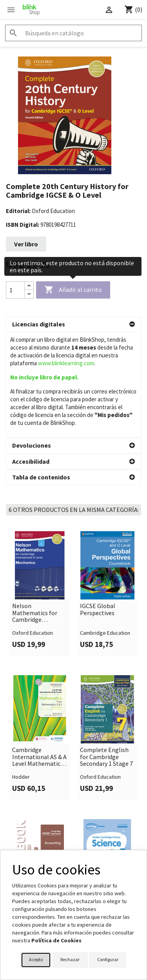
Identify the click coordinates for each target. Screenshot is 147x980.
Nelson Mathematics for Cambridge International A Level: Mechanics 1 (36, 507)
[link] (40, 488)
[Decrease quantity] (29, 294)
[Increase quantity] (29, 286)
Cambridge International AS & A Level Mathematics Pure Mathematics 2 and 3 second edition (39, 651)
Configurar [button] (108, 959)
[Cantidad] (15, 290)
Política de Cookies (56, 940)
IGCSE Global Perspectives (98, 504)
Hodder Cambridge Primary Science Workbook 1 (105, 795)
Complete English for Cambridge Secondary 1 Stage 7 (106, 651)
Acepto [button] (36, 959)
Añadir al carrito (73, 290)
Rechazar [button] (70, 959)
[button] (73, 324)
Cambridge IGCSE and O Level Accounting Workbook (35, 795)
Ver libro (26, 244)
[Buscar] (73, 33)
